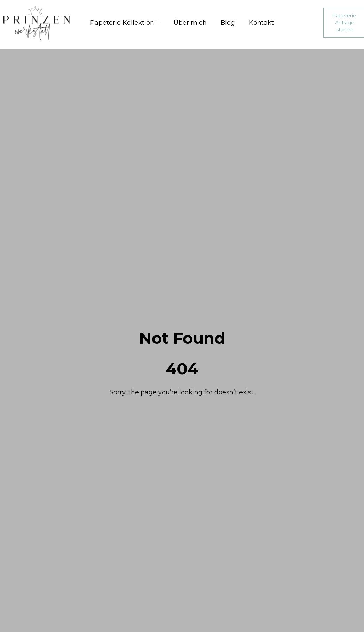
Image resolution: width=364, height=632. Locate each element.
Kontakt (261, 23)
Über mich (190, 23)
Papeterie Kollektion (125, 23)
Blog (228, 23)
